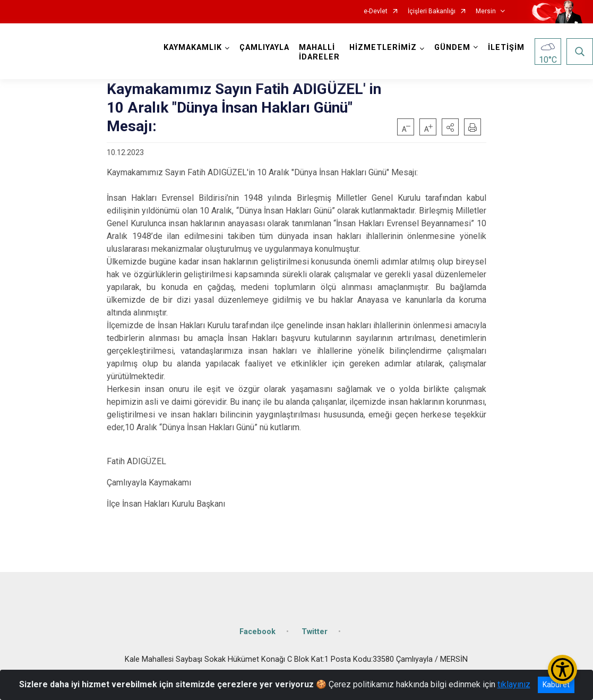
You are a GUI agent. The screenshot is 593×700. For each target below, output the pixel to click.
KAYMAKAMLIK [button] (193, 48)
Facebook (257, 632)
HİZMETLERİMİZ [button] (383, 48)
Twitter (315, 632)
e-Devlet (376, 11)
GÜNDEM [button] (452, 48)
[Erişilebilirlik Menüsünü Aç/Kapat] (562, 669)
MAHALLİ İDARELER (319, 52)
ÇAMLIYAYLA (264, 48)
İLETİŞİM (506, 48)
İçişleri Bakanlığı (432, 11)
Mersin (486, 11)
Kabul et (556, 685)
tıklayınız (514, 684)
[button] (450, 127)
